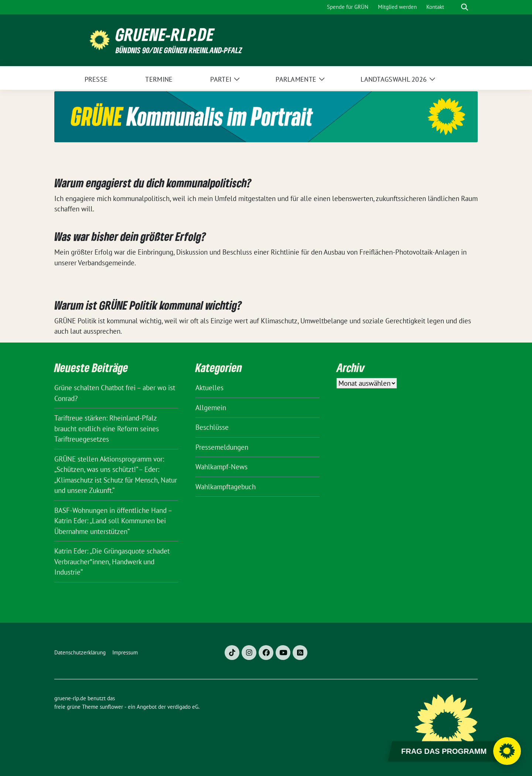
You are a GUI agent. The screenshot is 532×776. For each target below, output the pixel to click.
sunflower (111, 707)
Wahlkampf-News (221, 467)
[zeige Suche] (465, 7)
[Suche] (454, 7)
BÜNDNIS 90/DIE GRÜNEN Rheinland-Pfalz (179, 50)
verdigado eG (183, 707)
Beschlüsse (212, 427)
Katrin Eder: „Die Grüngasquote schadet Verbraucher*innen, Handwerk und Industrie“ (112, 561)
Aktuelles (209, 388)
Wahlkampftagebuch (226, 487)
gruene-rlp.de (165, 35)
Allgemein (211, 408)
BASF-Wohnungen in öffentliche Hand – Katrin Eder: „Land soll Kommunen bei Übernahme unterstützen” (113, 521)
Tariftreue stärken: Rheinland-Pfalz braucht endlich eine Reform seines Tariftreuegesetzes (107, 428)
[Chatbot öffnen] (507, 751)
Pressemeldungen (222, 447)
